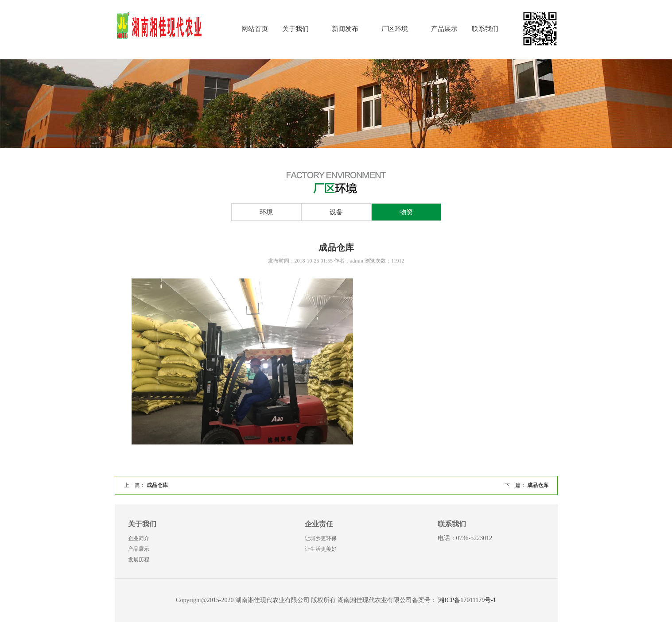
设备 (336, 212)
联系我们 (485, 29)
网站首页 (255, 29)
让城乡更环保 (321, 538)
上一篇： (146, 485)
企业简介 (139, 538)
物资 (406, 212)
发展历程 (139, 560)
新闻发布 (345, 29)
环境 (266, 212)
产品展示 (444, 29)
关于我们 (295, 29)
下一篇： (526, 485)
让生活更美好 (321, 549)
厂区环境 (395, 29)
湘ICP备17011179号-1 (467, 600)
